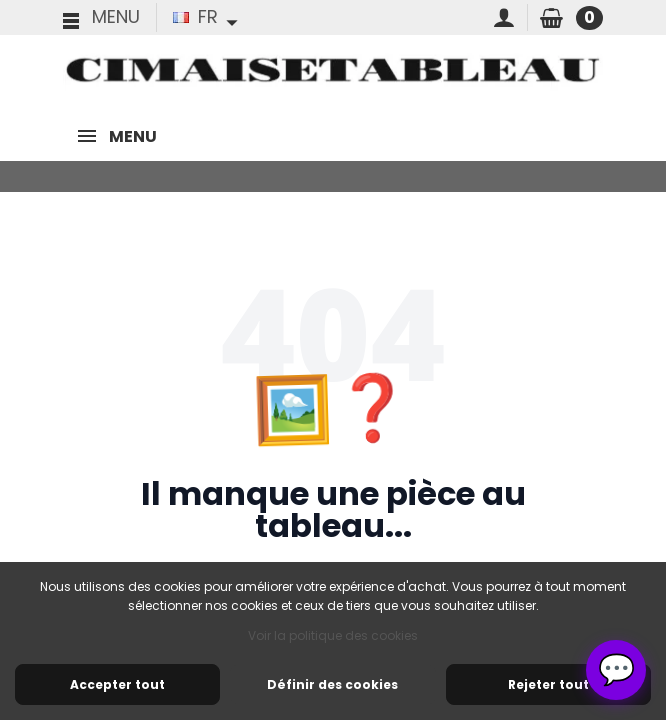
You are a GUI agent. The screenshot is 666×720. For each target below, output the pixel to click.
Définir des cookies (332, 684)
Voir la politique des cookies (333, 635)
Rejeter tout (548, 684)
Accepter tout (117, 684)
